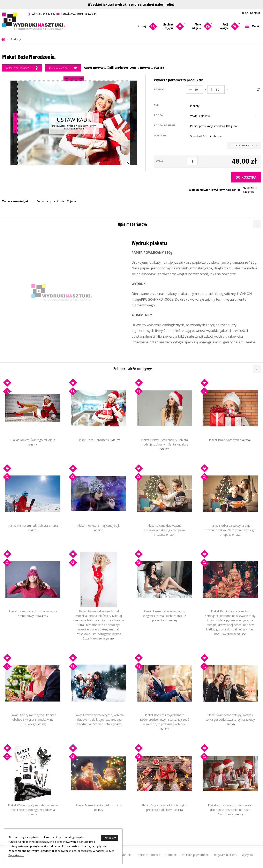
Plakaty (16, 39)
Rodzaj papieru (164, 125)
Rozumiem (110, 838)
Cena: (160, 161)
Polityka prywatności (196, 855)
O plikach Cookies (148, 855)
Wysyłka (247, 855)
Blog (245, 13)
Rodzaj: (159, 115)
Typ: (157, 105)
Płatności (171, 855)
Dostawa (160, 135)
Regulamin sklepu (226, 855)
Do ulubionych (63, 68)
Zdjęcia (71, 201)
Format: (160, 89)
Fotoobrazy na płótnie (51, 201)
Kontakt (255, 13)
